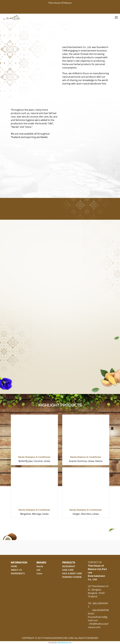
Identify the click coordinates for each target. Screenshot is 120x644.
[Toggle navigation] (116, 18)
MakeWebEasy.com (64, 643)
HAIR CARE (68, 570)
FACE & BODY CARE (72, 573)
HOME (14, 566)
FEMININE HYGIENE (72, 577)
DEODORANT (69, 566)
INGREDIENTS (18, 573)
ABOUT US (16, 570)
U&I (38, 570)
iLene (39, 573)
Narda (40, 566)
